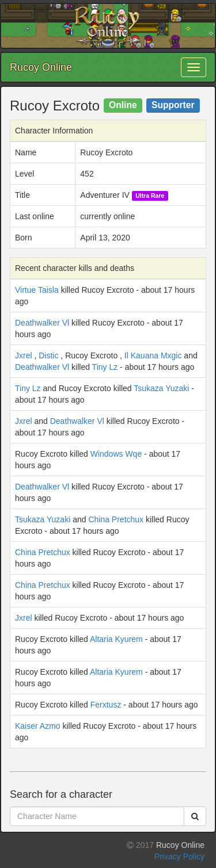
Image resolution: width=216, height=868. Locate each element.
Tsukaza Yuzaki (161, 388)
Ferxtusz (106, 705)
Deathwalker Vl (42, 323)
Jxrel (24, 355)
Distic (48, 355)
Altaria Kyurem (116, 639)
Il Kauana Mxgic (153, 355)
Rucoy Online (41, 67)
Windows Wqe (116, 454)
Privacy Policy (179, 856)
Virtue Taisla (37, 290)
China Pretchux (116, 519)
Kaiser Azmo (38, 726)
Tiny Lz (105, 367)
